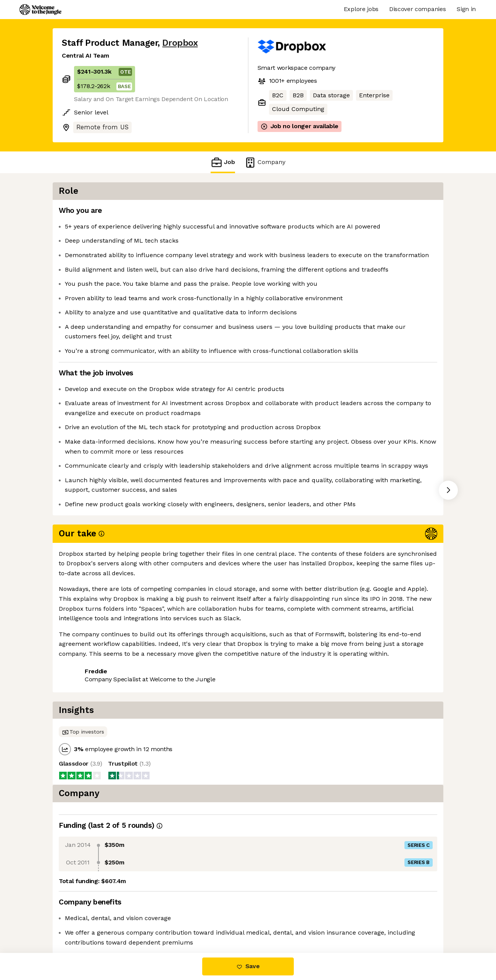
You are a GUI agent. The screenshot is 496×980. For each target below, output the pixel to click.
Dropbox (180, 43)
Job (223, 162)
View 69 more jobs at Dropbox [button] (160, 700)
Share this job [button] (83, 700)
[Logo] (40, 10)
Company (265, 162)
